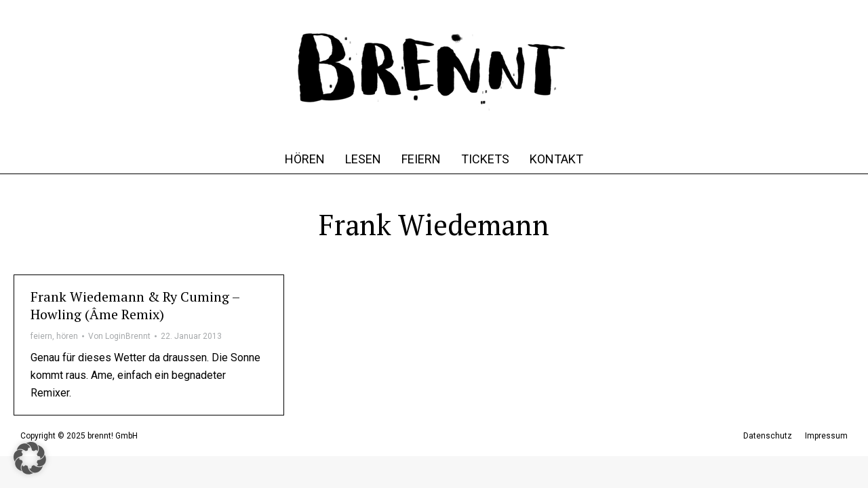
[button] (30, 458)
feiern (41, 336)
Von (119, 336)
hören (67, 336)
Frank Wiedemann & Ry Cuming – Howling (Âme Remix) (135, 305)
